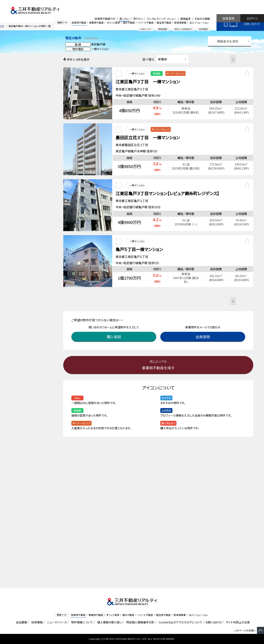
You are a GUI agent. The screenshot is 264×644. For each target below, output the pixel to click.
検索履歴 (203, 29)
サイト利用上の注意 (237, 622)
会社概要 (21, 622)
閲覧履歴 (163, 29)
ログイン (252, 18)
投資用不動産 (79, 23)
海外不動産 (129, 23)
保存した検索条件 (183, 29)
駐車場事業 (180, 23)
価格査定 (186, 19)
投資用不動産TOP (105, 19)
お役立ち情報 (202, 19)
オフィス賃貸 (113, 23)
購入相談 (115, 325)
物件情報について (81, 622)
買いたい (124, 19)
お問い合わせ (252, 24)
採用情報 (36, 622)
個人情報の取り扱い (109, 622)
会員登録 (228, 18)
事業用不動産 (96, 23)
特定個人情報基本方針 (140, 622)
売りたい (138, 19)
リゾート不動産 (146, 23)
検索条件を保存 (228, 41)
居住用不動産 (164, 23)
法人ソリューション (199, 23)
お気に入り (146, 29)
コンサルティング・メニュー (162, 19)
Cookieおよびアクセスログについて (180, 622)
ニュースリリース (56, 622)
